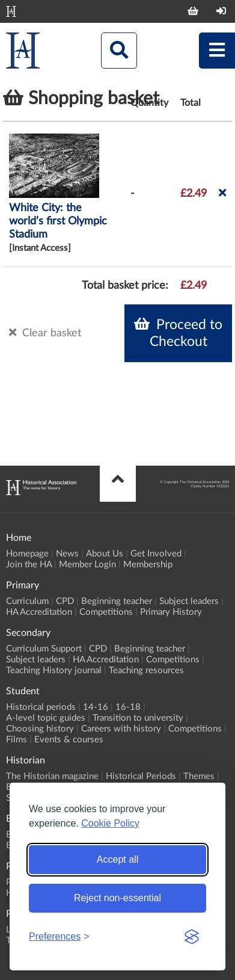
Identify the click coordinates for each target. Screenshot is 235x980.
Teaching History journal (54, 670)
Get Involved (156, 554)
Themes (199, 776)
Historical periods (41, 707)
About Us (105, 554)
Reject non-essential (117, 898)
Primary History (171, 612)
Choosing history (40, 729)
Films (17, 740)
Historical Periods (141, 776)
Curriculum (27, 601)
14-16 (96, 707)
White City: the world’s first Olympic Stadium (58, 221)
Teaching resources (146, 670)
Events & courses (69, 740)
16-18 (128, 707)
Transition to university (138, 718)
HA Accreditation (39, 612)
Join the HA (29, 565)
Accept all (117, 859)
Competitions (106, 612)
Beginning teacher (117, 601)
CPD (65, 601)
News (67, 554)
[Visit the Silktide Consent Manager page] (192, 937)
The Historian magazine (52, 776)
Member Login (87, 565)
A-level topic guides (46, 718)
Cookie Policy (110, 823)
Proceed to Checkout (178, 333)
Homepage (27, 554)
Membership (148, 565)
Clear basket (45, 333)
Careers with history (121, 729)
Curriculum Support (44, 649)
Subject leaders (189, 601)
